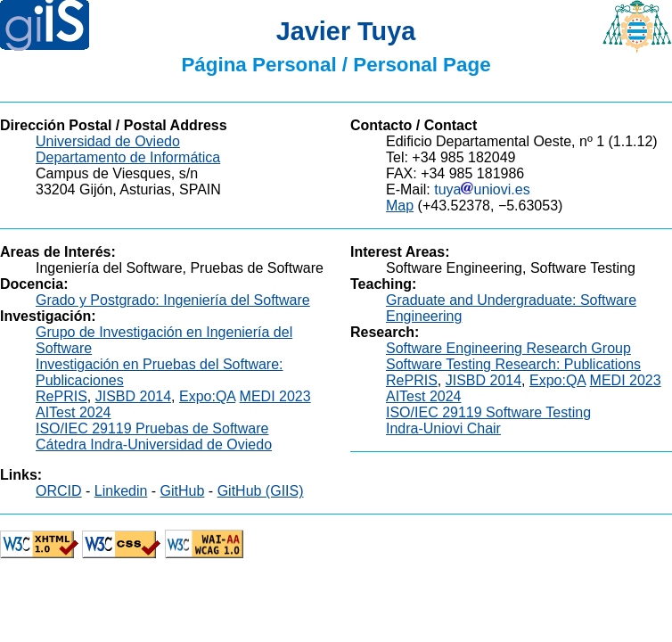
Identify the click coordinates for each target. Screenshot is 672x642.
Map (400, 206)
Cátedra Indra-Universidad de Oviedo (154, 444)
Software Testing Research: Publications (513, 364)
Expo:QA (207, 396)
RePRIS (61, 396)
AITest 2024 (74, 412)
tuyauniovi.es (482, 189)
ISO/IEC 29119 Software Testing (488, 412)
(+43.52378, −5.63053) (491, 206)
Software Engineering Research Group (508, 348)
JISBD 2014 (133, 396)
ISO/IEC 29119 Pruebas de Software (152, 428)
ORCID (59, 491)
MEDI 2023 (275, 396)
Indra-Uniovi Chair (443, 428)
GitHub (183, 491)
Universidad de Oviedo (108, 141)
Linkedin (121, 491)
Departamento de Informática (128, 157)
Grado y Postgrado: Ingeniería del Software (173, 300)
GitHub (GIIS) (261, 491)
